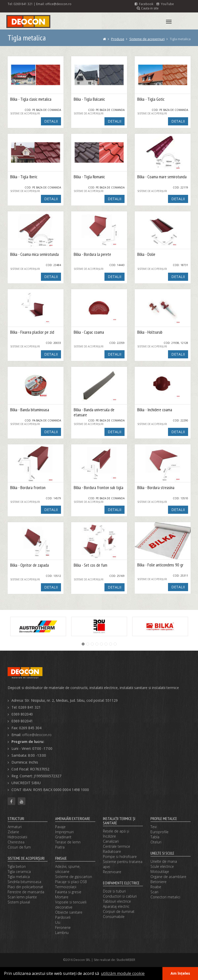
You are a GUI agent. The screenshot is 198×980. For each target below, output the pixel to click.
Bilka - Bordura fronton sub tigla (98, 488)
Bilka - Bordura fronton (28, 488)
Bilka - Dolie (146, 254)
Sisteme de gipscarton (74, 877)
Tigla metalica (19, 877)
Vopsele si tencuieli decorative (71, 905)
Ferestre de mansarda (26, 892)
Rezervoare (112, 872)
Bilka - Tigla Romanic (89, 177)
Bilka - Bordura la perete (92, 254)
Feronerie (63, 927)
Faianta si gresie (68, 892)
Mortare (62, 897)
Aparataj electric (116, 906)
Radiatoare (112, 851)
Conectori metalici (165, 897)
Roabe (156, 887)
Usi (58, 922)
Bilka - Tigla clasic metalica (31, 99)
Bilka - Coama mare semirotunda (162, 177)
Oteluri (156, 842)
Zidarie (13, 832)
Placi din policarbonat (25, 887)
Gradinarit (63, 837)
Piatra (60, 847)
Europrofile (159, 832)
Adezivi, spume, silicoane (68, 869)
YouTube (165, 4)
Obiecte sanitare (69, 912)
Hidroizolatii (17, 837)
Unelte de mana (164, 861)
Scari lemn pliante (22, 897)
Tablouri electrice (117, 901)
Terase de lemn (68, 842)
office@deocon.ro (58, 4)
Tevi (154, 827)
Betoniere (158, 882)
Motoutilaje (160, 872)
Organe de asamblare (168, 877)
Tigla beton (17, 866)
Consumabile (114, 917)
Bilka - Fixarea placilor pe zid (32, 332)
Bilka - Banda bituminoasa (30, 410)
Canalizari (111, 841)
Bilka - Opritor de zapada (29, 565)
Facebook (144, 4)
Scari (154, 892)
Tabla (155, 837)
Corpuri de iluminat (119, 911)
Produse (118, 39)
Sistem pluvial (19, 902)
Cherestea (16, 842)
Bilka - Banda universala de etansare (94, 412)
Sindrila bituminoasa (24, 882)
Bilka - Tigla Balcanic (89, 99)
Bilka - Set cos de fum (90, 565)
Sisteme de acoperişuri (147, 39)
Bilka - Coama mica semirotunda (34, 254)
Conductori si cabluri (120, 896)
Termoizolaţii (66, 887)
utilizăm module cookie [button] (123, 973)
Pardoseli (63, 917)
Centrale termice (117, 846)
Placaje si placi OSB (71, 882)
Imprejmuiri (64, 832)
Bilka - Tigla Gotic (151, 99)
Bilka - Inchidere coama (155, 410)
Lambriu (62, 933)
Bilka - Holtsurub (150, 332)
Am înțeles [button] (180, 973)
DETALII (51, 121)
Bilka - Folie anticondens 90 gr (160, 565)
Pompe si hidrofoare (120, 857)
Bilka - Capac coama (89, 332)
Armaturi (15, 827)
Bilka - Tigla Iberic (24, 177)
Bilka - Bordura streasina (156, 488)
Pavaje (60, 827)
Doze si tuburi (114, 891)
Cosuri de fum (19, 847)
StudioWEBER (126, 960)
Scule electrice (162, 866)
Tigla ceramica (19, 872)
